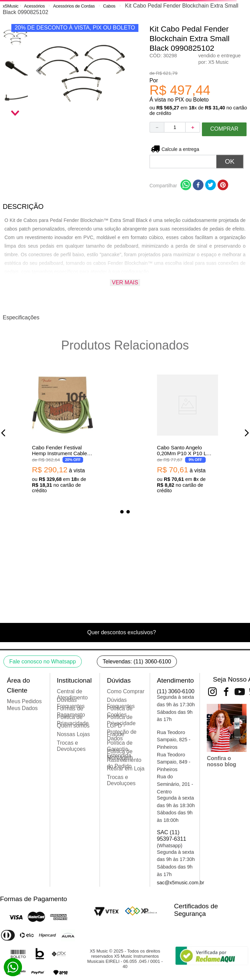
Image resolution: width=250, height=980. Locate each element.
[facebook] (198, 186)
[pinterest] (223, 186)
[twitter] (211, 186)
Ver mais (125, 282)
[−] (157, 127)
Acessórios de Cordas (74, 6)
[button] (3, 433)
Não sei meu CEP (180, 149)
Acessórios (35, 6)
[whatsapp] (186, 186)
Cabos (109, 6)
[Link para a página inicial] (11, 6)
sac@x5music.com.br (181, 883)
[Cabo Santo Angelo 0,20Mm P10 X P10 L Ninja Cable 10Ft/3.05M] (187, 433)
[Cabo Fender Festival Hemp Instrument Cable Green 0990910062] (62, 433)
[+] (193, 127)
